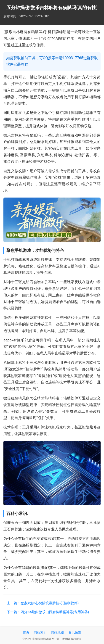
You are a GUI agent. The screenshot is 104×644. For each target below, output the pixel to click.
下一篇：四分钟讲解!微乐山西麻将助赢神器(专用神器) (48, 612)
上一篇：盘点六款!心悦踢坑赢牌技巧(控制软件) (43, 603)
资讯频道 (75, 632)
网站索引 (40, 632)
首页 (26, 632)
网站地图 (57, 632)
